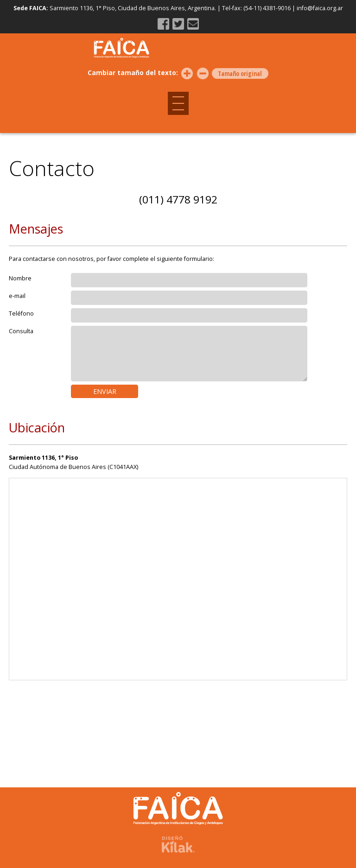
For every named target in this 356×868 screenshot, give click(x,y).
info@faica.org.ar (320, 8)
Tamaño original (240, 74)
